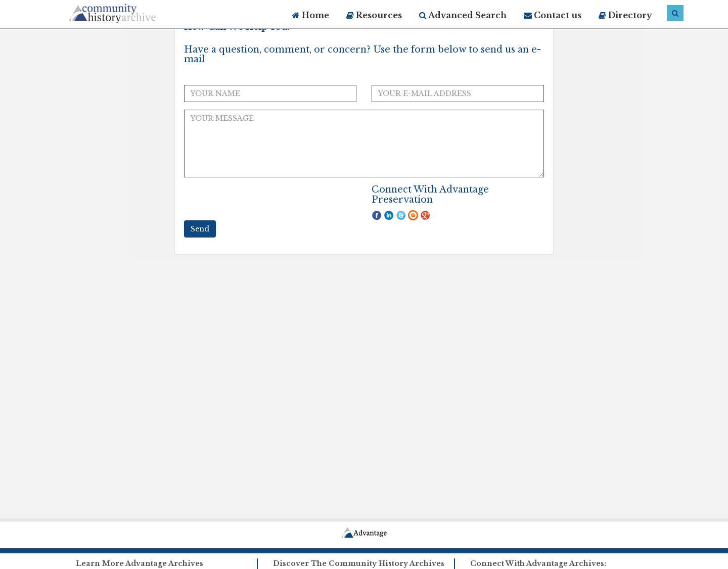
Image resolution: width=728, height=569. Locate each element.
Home (311, 15)
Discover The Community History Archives (359, 563)
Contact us (553, 15)
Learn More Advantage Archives (140, 563)
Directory (625, 15)
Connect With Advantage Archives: (538, 563)
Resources (374, 15)
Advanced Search (463, 15)
